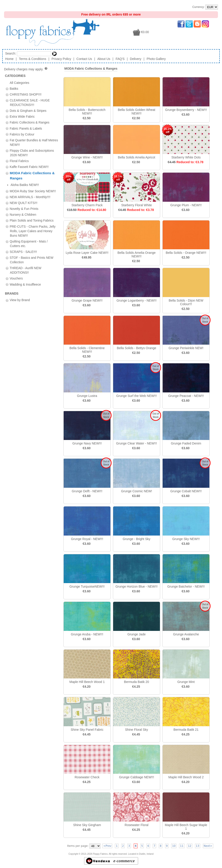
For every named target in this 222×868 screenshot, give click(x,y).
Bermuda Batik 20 (136, 682)
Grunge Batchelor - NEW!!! (186, 586)
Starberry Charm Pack (87, 205)
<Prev (107, 846)
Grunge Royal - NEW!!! (87, 539)
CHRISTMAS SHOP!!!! (26, 94)
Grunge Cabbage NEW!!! (137, 777)
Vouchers (16, 272)
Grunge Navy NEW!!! (87, 443)
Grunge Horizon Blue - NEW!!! (137, 586)
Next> (208, 846)
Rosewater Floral (137, 825)
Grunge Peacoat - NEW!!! (186, 396)
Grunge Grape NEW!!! (87, 300)
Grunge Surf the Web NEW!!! (137, 396)
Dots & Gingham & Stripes (28, 111)
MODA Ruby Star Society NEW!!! (33, 185)
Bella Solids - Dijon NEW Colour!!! (186, 302)
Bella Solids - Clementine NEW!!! (87, 350)
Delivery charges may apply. (26, 69)
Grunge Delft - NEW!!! (87, 491)
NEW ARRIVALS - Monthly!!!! (30, 190)
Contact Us (84, 59)
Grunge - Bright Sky (137, 539)
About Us (104, 59)
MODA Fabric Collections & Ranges (91, 69)
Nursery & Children (23, 208)
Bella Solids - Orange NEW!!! (186, 253)
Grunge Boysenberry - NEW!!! (186, 110)
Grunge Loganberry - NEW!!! (137, 300)
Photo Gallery (156, 59)
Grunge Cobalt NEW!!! (186, 491)
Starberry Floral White (137, 205)
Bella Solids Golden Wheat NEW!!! (137, 112)
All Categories (19, 82)
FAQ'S (120, 59)
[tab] (7, 89)
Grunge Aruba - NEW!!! (87, 634)
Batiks (14, 88)
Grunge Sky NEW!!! (186, 539)
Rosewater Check (87, 777)
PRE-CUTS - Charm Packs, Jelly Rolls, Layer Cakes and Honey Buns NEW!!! (33, 224)
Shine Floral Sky (137, 730)
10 (174, 846)
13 (198, 846)
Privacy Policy (61, 59)
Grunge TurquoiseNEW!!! (87, 586)
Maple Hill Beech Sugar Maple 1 (186, 827)
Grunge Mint (186, 682)
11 (182, 846)
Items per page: (78, 846)
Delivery (136, 59)
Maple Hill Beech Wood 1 (87, 682)
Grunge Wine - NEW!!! (87, 157)
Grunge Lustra (87, 396)
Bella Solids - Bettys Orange (136, 348)
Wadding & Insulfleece (25, 278)
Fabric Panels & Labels (26, 128)
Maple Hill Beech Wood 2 (186, 777)
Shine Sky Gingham (87, 825)
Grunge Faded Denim (186, 443)
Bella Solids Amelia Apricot (137, 157)
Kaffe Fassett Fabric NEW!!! (29, 167)
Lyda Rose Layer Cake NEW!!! (87, 253)
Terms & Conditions (33, 59)
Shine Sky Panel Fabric (87, 730)
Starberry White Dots (186, 157)
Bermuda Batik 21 (186, 730)
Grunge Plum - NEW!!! (186, 205)
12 (189, 846)
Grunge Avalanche (186, 634)
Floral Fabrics (19, 161)
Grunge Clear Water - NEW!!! (137, 443)
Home (9, 59)
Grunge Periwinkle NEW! (186, 348)
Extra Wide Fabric (22, 117)
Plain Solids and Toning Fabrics (32, 214)
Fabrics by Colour (22, 134)
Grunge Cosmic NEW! (137, 491)
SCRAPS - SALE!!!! (23, 245)
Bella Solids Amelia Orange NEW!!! (137, 254)
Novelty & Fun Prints (24, 202)
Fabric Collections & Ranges (30, 122)
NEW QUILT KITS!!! (24, 196)
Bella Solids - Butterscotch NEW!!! (87, 112)
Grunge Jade (137, 634)
